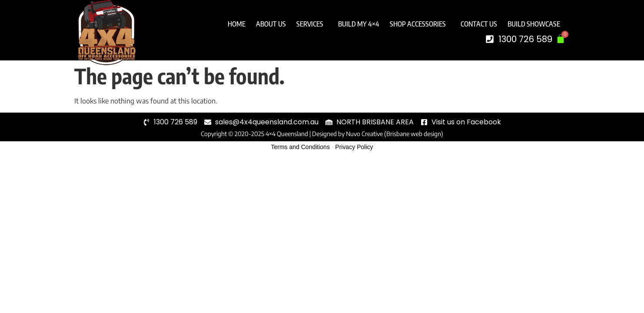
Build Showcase (534, 24)
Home (237, 24)
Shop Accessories (420, 24)
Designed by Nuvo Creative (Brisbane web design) (378, 134)
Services (312, 24)
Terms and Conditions (300, 147)
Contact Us (479, 24)
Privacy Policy (354, 147)
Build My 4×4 (359, 24)
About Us (271, 24)
